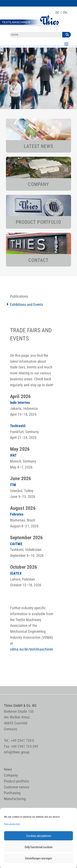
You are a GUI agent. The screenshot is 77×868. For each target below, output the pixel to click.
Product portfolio (16, 781)
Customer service (17, 787)
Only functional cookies (39, 847)
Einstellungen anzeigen (38, 858)
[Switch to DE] (57, 13)
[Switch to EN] (65, 13)
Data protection (12, 824)
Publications (19, 296)
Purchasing (12, 793)
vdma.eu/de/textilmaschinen (32, 649)
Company (11, 775)
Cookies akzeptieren (39, 836)
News (8, 769)
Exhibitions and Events (26, 305)
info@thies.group (17, 752)
